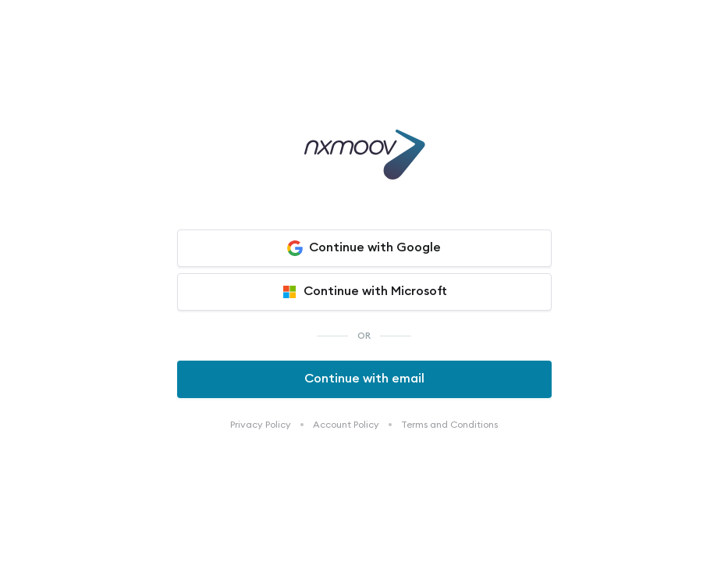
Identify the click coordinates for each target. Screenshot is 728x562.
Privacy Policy (261, 425)
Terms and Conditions (449, 425)
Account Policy (346, 425)
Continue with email (364, 379)
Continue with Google (364, 248)
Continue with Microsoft (364, 292)
